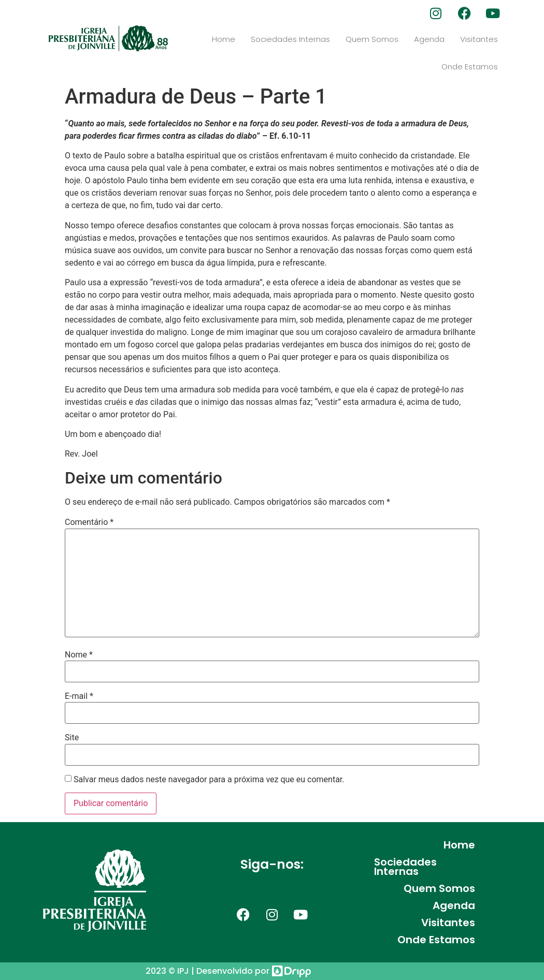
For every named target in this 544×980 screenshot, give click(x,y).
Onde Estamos (470, 67)
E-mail (79, 696)
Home (224, 39)
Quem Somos (372, 39)
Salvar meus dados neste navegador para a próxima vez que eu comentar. (209, 780)
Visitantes (479, 39)
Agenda (429, 39)
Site (72, 738)
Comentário (89, 522)
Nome (79, 655)
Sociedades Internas (290, 39)
